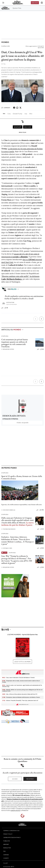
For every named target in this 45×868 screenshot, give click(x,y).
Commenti (6, 108)
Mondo (5, 42)
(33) (42, 510)
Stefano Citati (7, 548)
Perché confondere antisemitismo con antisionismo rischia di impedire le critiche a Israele (24, 297)
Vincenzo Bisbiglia (8, 510)
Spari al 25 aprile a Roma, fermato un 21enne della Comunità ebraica (22, 477)
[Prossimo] (41, 319)
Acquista (22, 423)
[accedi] (42, 3)
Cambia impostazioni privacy (12, 837)
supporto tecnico (15, 810)
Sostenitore (10, 302)
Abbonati (35, 3)
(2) (42, 529)
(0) (42, 349)
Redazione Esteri (8, 349)
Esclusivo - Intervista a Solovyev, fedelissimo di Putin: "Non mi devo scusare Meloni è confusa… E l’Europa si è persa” (17, 540)
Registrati (30, 779)
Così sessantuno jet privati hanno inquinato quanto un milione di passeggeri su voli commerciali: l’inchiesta (15, 343)
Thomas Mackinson (8, 529)
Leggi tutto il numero (22, 662)
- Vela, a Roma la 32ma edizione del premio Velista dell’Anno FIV (20, 694)
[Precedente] (36, 319)
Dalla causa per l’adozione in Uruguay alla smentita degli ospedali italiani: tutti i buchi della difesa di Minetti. (17, 520)
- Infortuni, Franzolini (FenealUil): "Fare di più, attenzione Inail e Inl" (20, 701)
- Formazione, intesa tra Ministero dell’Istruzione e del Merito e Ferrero (21, 697)
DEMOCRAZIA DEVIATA (14, 416)
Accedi (15, 779)
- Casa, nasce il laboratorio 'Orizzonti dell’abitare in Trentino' (19, 678)
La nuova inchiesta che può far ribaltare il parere (17, 524)
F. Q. (3, 64)
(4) (6, 308)
